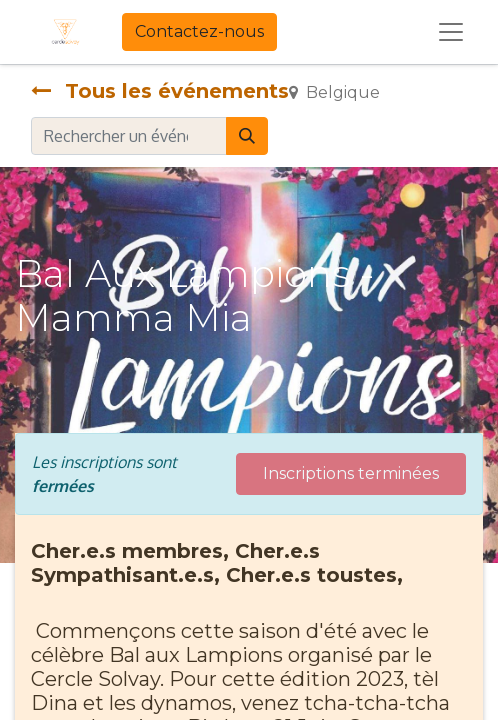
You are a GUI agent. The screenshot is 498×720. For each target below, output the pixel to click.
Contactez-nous (199, 31)
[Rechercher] (247, 136)
